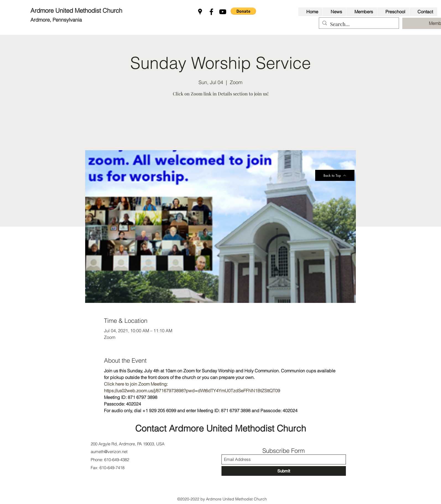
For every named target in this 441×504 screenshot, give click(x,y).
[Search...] (359, 24)
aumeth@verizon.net (109, 452)
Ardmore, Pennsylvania (56, 20)
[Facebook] (211, 12)
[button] (243, 11)
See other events (221, 124)
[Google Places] (200, 12)
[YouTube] (223, 12)
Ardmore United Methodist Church (77, 11)
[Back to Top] (335, 175)
